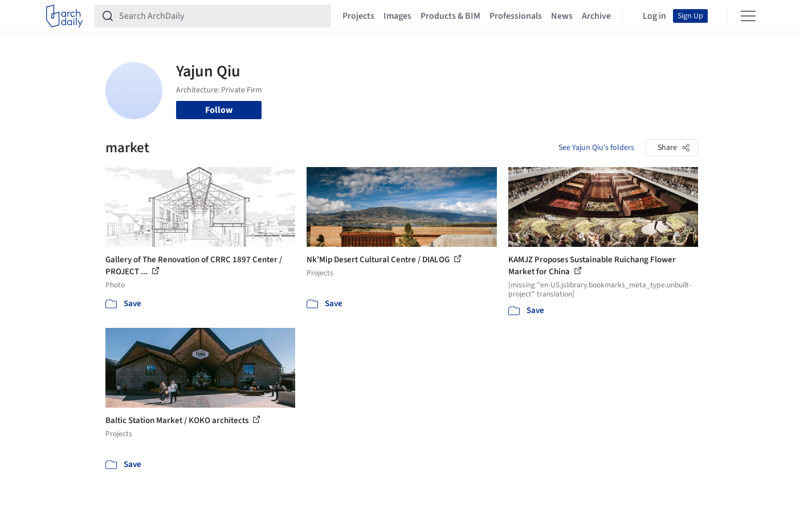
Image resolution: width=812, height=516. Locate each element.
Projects (358, 16)
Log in (654, 16)
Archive (596, 16)
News (562, 16)
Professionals (516, 16)
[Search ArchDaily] (222, 16)
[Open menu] (748, 16)
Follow (219, 110)
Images (397, 16)
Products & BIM (450, 16)
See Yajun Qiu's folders (596, 148)
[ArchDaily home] (64, 16)
